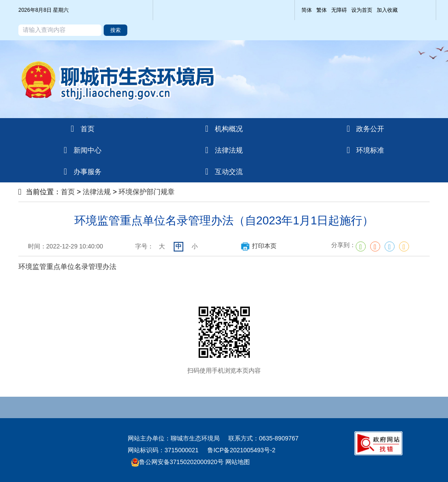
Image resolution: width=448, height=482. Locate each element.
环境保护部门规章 (147, 192)
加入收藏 (387, 10)
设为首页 (362, 10)
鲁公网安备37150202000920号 (177, 462)
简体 (307, 10)
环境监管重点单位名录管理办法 (67, 267)
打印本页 (258, 246)
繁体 (322, 10)
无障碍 (339, 10)
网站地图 (237, 462)
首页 (68, 192)
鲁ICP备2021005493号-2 (241, 450)
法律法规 (97, 192)
